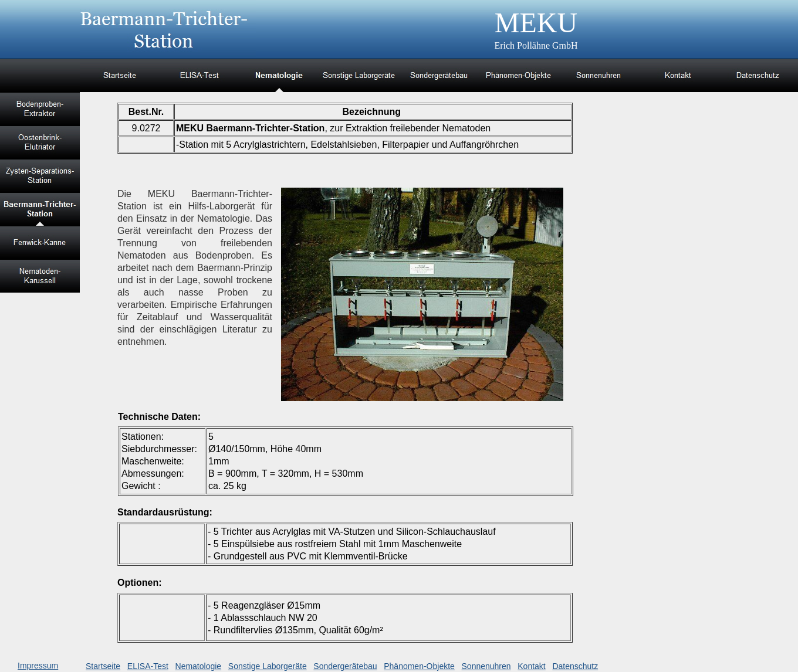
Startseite (103, 666)
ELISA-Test (148, 666)
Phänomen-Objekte (419, 666)
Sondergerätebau (345, 666)
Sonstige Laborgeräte (268, 666)
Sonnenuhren (486, 666)
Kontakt (531, 666)
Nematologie (199, 666)
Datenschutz (575, 666)
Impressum (38, 666)
